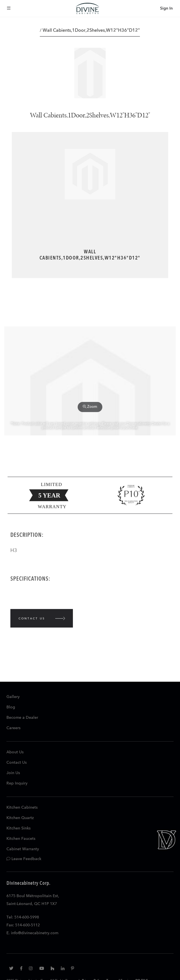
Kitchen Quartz (20, 818)
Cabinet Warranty (23, 849)
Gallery (13, 697)
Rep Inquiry (17, 783)
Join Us (13, 773)
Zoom (90, 407)
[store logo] (87, 8)
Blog (11, 707)
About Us (15, 752)
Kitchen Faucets (21, 839)
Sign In (166, 8)
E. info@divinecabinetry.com (32, 933)
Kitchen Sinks (19, 828)
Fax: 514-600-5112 (23, 925)
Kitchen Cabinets (22, 808)
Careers (13, 728)
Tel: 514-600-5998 (23, 917)
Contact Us (17, 763)
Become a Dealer (22, 718)
